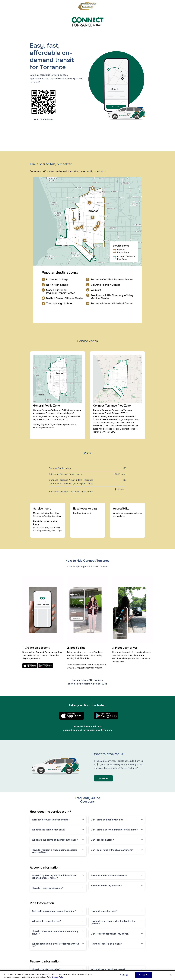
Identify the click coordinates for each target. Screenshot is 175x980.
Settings (124, 975)
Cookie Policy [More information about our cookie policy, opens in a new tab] (58, 977)
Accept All (144, 975)
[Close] (171, 975)
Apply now (103, 778)
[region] (87, 975)
